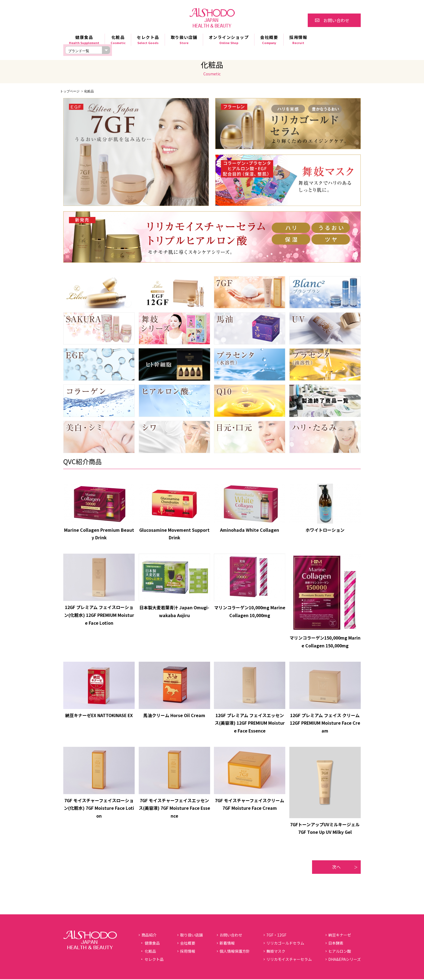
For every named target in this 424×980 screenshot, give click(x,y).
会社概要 (269, 40)
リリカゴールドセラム (285, 944)
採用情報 (298, 40)
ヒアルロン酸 (340, 952)
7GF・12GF (276, 936)
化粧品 (118, 40)
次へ (336, 868)
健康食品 (84, 40)
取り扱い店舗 (184, 40)
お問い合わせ (336, 20)
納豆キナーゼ (340, 936)
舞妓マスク (276, 952)
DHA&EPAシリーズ (345, 960)
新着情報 (227, 944)
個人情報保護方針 (235, 952)
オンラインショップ (229, 40)
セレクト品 (148, 40)
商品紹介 (149, 936)
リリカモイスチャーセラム (289, 960)
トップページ (70, 91)
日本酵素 (336, 944)
